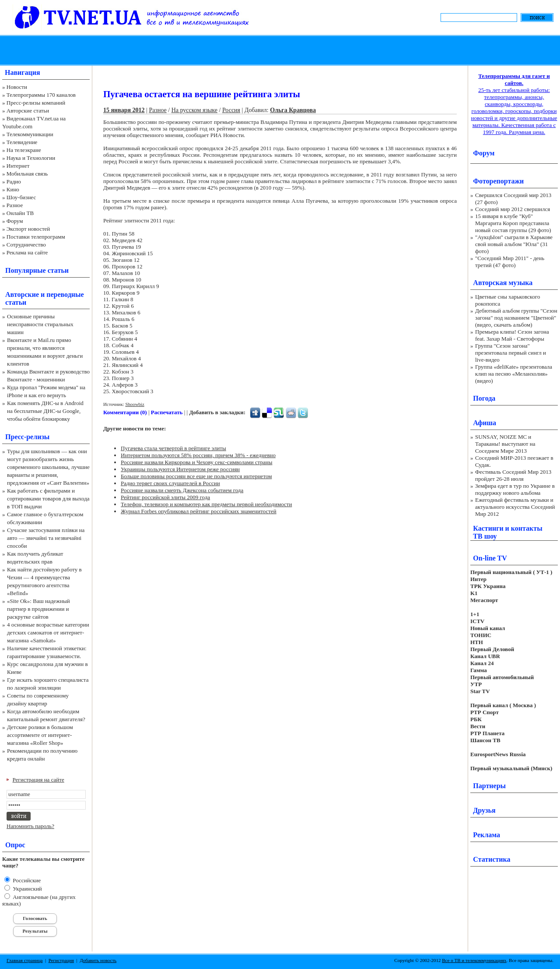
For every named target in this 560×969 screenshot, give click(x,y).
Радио (14, 181)
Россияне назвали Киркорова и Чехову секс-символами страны (196, 462)
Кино (13, 189)
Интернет (18, 166)
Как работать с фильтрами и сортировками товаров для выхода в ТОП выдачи (48, 499)
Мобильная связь (27, 174)
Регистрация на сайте (38, 780)
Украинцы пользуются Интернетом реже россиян (180, 469)
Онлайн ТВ (20, 213)
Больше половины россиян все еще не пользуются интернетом (196, 476)
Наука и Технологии (31, 158)
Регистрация (61, 960)
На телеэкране (24, 150)
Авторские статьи (28, 111)
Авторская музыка (503, 283)
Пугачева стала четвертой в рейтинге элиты (173, 448)
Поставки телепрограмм (36, 237)
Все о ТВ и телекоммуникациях (474, 960)
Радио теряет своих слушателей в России (170, 483)
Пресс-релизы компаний (36, 103)
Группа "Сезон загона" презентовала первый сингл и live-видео (511, 353)
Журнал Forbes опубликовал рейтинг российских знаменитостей (199, 511)
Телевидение (22, 142)
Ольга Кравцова (293, 110)
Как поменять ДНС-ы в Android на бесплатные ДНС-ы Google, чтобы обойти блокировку (45, 411)
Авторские (22, 294)
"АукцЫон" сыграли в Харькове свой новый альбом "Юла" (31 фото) (514, 244)
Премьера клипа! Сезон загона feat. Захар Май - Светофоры (512, 335)
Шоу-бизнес (21, 197)
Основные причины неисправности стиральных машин (40, 324)
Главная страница (24, 960)
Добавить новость (98, 960)
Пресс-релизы (27, 437)
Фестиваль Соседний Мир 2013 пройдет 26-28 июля (513, 475)
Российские (26, 880)
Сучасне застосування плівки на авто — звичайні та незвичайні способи (46, 538)
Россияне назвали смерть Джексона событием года (182, 490)
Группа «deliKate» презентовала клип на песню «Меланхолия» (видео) (514, 374)
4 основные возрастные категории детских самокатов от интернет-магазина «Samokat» (48, 632)
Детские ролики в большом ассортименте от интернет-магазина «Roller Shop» (40, 735)
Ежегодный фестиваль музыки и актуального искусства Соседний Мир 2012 (515, 507)
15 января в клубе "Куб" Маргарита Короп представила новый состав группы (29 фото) (513, 223)
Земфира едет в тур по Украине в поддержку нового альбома (515, 489)
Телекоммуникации (30, 134)
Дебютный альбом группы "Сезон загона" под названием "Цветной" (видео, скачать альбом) (516, 318)
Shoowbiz (135, 404)
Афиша (485, 423)
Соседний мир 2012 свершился (513, 209)
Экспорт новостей (28, 229)
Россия (231, 110)
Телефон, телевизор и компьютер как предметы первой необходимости (206, 504)
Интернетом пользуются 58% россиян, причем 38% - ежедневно (198, 455)
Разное (15, 205)
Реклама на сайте (27, 252)
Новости (17, 87)
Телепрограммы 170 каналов (41, 95)
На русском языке (194, 110)
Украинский (27, 889)
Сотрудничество (26, 245)
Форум (15, 221)
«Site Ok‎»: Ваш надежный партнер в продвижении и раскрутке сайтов (38, 609)
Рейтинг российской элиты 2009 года (165, 497)
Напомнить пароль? (30, 826)
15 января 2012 (124, 110)
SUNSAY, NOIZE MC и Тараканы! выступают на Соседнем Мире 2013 (505, 444)
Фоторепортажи (498, 181)
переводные (65, 294)
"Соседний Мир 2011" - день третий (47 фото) (510, 262)
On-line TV (490, 558)
